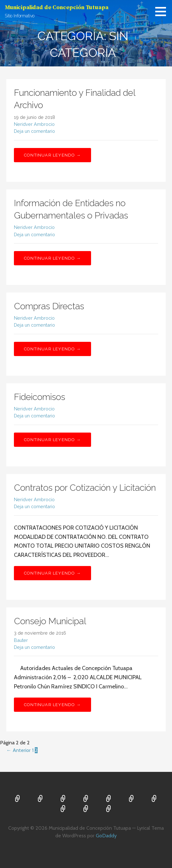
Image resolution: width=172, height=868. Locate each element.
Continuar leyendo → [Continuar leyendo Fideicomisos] (52, 440)
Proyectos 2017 (86, 799)
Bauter (21, 640)
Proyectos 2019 (109, 799)
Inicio (18, 799)
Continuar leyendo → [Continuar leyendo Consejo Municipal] (52, 705)
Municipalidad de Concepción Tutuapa (56, 7)
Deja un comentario (34, 131)
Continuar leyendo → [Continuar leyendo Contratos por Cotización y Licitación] (52, 573)
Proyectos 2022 (109, 809)
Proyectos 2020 (132, 799)
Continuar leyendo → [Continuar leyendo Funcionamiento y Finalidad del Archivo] (52, 155)
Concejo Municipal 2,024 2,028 (40, 799)
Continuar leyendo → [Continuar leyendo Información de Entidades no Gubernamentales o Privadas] (52, 258)
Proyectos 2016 (63, 799)
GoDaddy (106, 836)
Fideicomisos (40, 397)
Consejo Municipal (50, 621)
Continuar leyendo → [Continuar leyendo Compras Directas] (52, 349)
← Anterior (18, 750)
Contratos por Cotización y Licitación (85, 488)
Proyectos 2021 (154, 799)
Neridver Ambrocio (34, 124)
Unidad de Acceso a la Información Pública (63, 809)
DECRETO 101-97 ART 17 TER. (86, 809)
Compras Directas (49, 306)
